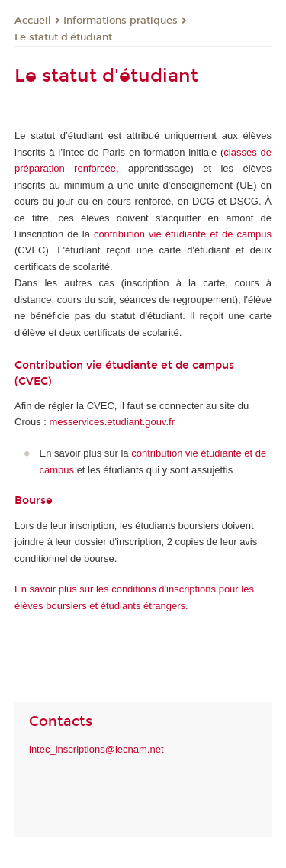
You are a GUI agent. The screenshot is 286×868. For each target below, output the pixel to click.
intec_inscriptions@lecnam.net (96, 749)
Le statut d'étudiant (63, 37)
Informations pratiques (121, 21)
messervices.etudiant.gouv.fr (112, 422)
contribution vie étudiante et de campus (183, 234)
